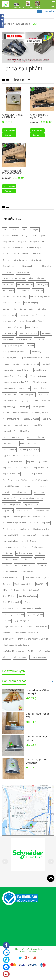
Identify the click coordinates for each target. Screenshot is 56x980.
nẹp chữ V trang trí (31, 419)
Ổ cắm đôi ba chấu (11, 559)
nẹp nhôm (46, 401)
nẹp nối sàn (39, 492)
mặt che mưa (24, 388)
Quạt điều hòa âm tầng (28, 596)
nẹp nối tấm (8, 511)
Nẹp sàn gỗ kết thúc (22, 517)
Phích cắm (15, 590)
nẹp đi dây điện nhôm (12, 456)
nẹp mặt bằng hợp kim (40, 480)
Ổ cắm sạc (42, 566)
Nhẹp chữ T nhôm (29, 541)
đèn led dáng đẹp (31, 303)
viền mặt (7, 657)
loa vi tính (46, 364)
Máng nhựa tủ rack (40, 382)
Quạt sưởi (28, 602)
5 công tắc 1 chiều (29, 236)
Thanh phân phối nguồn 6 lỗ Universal (33, 639)
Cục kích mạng (9, 266)
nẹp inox (31, 462)
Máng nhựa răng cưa (38, 376)
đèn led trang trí (9, 315)
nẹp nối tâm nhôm (24, 511)
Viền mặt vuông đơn (38, 657)
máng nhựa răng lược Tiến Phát (16, 382)
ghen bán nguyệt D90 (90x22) (32, 321)
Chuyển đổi (37, 254)
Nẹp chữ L (47, 419)
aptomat (43, 236)
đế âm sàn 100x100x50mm (14, 278)
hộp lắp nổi (40, 339)
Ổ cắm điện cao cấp (24, 553)
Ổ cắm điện (8, 553)
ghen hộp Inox (32, 327)
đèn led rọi (42, 309)
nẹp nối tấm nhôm (42, 511)
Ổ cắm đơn (27, 559)
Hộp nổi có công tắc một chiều (15, 352)
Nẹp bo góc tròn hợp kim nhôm (15, 413)
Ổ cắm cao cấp (38, 547)
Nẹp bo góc (24, 407)
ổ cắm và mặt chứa (32, 578)
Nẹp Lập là (8, 480)
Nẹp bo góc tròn (39, 407)
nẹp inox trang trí (10, 468)
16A (5, 230)
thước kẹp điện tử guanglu (14, 651)
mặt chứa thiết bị (10, 401)
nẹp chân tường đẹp (40, 413)
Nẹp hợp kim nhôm (32, 456)
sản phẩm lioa (42, 627)
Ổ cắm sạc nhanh (10, 572)
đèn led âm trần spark (12, 303)
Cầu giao (7, 254)
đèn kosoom (38, 291)
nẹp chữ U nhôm (10, 431)
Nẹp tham (34, 523)
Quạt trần (7, 621)
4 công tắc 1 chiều (10, 236)
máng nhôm (8, 376)
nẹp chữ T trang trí (23, 425)
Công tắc (7, 260)
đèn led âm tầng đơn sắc (40, 297)
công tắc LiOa (37, 260)
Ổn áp (46, 578)
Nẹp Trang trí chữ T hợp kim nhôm (36, 535)
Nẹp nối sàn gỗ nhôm (12, 504)
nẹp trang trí (25, 529)
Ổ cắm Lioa (39, 559)
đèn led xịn (24, 315)
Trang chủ (7, 24)
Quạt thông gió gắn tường (13, 615)
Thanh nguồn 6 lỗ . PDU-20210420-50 (12, 172)
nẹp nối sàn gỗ (9, 498)
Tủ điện (31, 651)
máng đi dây (8, 370)
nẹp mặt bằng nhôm (11, 486)
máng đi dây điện (24, 370)
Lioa (47, 358)
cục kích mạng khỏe (27, 266)
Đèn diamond (8, 291)
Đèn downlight (23, 291)
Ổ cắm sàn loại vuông (12, 578)
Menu (54, 6)
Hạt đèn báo (46, 333)
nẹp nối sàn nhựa (31, 504)
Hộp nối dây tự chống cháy (31, 358)
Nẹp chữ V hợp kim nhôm (13, 437)
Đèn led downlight (27, 309)
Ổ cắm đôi (40, 553)
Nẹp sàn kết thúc (40, 517)
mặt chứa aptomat (27, 395)
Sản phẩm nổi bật (14, 681)
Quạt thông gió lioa (35, 615)
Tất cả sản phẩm (28, 8)
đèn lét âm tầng (38, 315)
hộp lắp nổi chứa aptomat (13, 346)
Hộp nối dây (36, 352)
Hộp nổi (31, 346)
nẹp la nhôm (37, 474)
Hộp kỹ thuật (8, 339)
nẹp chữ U (38, 425)
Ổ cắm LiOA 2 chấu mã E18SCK (13, 116)
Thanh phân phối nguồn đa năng (16, 645)
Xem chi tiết (9, 135)
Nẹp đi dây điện (9, 450)
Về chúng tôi (16, 8)
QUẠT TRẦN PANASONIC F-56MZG (18, 627)
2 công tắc (14, 230)
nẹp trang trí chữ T (11, 535)
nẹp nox (6, 517)
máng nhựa (21, 376)
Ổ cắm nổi (7, 566)
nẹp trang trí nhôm (10, 541)
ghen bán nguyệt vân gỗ (13, 327)
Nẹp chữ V (25, 431)
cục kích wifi (8, 272)
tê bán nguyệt (9, 639)
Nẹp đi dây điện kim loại (29, 450)
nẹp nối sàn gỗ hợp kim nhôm (31, 498)
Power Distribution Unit (32, 590)
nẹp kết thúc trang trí (11, 474)
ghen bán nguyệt (10, 321)
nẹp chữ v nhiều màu (36, 437)
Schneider (7, 633)
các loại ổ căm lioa (37, 242)
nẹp (36, 401)
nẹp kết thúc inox (41, 468)
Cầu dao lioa (19, 248)
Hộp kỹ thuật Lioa (24, 339)
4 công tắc (35, 230)
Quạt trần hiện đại (22, 621)
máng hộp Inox (40, 370)
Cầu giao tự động (21, 254)
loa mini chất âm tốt (31, 364)
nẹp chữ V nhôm (10, 443)
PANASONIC (42, 584)
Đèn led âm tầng (20, 297)
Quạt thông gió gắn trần (32, 608)
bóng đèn (22, 242)
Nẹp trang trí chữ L (41, 529)
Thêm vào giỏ (9, 130)
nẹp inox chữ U (44, 462)
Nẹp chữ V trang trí (28, 443)
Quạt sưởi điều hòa (11, 608)
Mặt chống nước (10, 395)
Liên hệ (38, 8)
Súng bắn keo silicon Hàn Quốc (28, 633)
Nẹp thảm (46, 523)
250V (24, 230)
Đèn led (6, 297)
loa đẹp (6, 364)
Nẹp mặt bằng (22, 480)
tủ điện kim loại (44, 651)
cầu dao (6, 248)
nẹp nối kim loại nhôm (22, 492)
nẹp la (26, 474)
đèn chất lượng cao (25, 284)
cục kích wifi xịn (23, 272)
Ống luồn (7, 584)
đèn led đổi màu (10, 309)
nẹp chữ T (7, 425)
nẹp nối (6, 492)
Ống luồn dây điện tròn (23, 584)
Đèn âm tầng (8, 284)
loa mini (16, 364)
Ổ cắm (25, 547)
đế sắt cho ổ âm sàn (37, 278)
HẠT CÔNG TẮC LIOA (29, 333)
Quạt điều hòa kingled (12, 602)
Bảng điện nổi (9, 242)
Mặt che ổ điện (40, 388)
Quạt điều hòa (9, 596)
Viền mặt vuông (20, 657)
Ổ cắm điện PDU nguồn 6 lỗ (39, 116)
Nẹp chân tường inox (11, 419)
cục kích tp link (45, 266)
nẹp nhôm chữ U (42, 486)
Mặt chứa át (43, 395)
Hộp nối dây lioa (10, 358)
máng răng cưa (9, 388)
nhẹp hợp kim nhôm (11, 547)
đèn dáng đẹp (42, 284)
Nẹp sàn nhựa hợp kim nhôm (15, 523)
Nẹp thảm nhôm (10, 529)
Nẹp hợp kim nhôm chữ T (13, 462)
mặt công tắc (26, 401)
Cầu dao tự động (34, 248)
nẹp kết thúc (25, 468)
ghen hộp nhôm (9, 333)
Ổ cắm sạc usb (27, 572)
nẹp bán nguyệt (9, 407)
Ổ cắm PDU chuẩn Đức (25, 566)
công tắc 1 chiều (21, 260)
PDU (5, 590)
